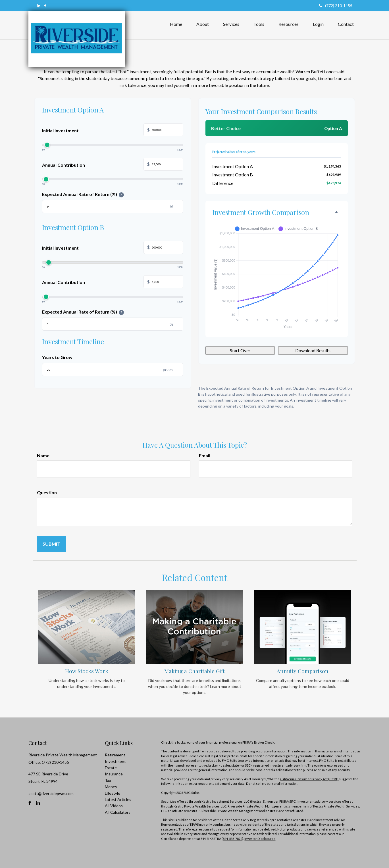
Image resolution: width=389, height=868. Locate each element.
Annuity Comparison (303, 671)
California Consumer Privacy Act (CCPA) (309, 779)
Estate (111, 768)
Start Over (240, 350)
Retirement (115, 755)
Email (205, 455)
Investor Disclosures (260, 839)
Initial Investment (113, 131)
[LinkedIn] (39, 6)
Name (43, 455)
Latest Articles (118, 799)
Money (111, 787)
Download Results (313, 350)
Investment (115, 761)
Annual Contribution (113, 165)
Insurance (114, 774)
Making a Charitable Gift (194, 671)
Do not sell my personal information (272, 784)
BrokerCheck (264, 742)
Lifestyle (113, 793)
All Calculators (118, 812)
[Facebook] (45, 6)
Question (47, 492)
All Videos (114, 806)
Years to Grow (57, 357)
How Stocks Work (87, 671)
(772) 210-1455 (336, 6)
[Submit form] (51, 544)
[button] (203, 24)
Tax (108, 780)
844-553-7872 (232, 839)
